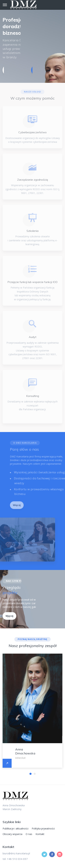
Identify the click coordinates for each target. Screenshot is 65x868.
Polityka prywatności (43, 828)
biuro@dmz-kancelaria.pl (16, 853)
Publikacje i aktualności (16, 828)
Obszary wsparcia (12, 834)
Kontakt (40, 834)
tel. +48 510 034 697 (15, 859)
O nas (29, 834)
